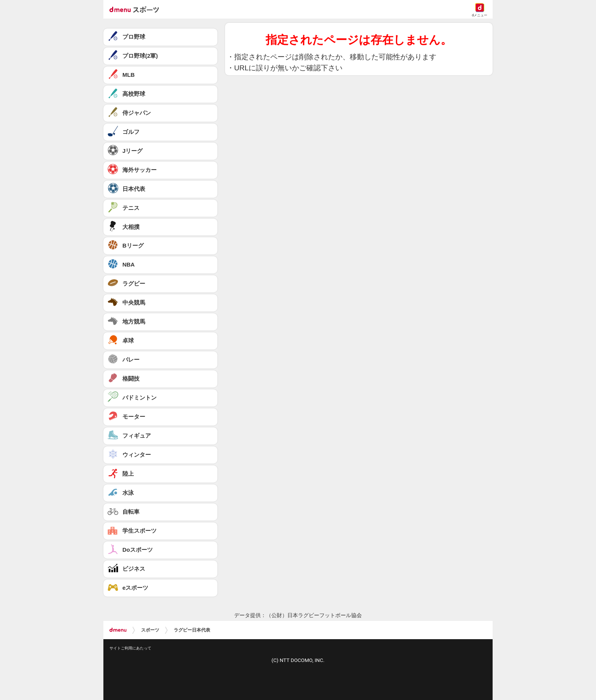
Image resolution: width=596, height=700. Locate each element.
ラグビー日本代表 (192, 630)
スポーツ (150, 630)
